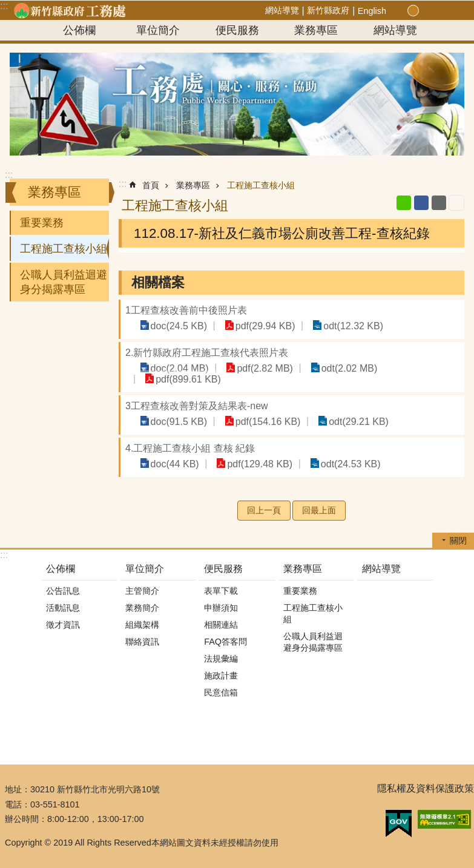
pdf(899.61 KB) (186, 379)
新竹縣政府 (328, 10)
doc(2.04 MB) (177, 368)
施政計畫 (221, 676)
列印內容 (456, 203)
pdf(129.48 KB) (254, 463)
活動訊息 (63, 608)
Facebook (421, 203)
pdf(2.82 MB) (258, 368)
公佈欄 (79, 30)
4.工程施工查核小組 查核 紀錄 (190, 448)
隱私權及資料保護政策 (426, 788)
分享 (440, 11)
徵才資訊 (63, 625)
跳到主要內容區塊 (6, 6)
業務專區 (316, 30)
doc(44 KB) (173, 463)
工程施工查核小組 (64, 249)
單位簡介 (158, 30)
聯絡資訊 (142, 642)
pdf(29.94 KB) (259, 325)
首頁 (151, 185)
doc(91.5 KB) (176, 421)
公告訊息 (63, 591)
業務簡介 (142, 608)
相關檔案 (158, 282)
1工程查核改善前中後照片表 (186, 310)
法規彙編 (221, 659)
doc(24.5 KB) (176, 325)
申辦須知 (221, 608)
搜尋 (454, 11)
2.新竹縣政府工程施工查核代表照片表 (207, 353)
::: (9, 175)
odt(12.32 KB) (342, 325)
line (404, 203)
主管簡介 (142, 591)
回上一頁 (264, 510)
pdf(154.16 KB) (262, 421)
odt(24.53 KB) (340, 463)
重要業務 (42, 223)
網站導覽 (282, 10)
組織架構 (142, 625)
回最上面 (319, 510)
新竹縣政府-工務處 (70, 10)
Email (439, 203)
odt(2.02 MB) (338, 368)
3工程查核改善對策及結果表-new (197, 406)
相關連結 (221, 625)
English (372, 11)
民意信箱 (221, 692)
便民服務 (237, 30)
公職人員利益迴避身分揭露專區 (64, 282)
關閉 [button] (458, 541)
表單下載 (221, 591)
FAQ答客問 (225, 642)
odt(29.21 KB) (348, 421)
